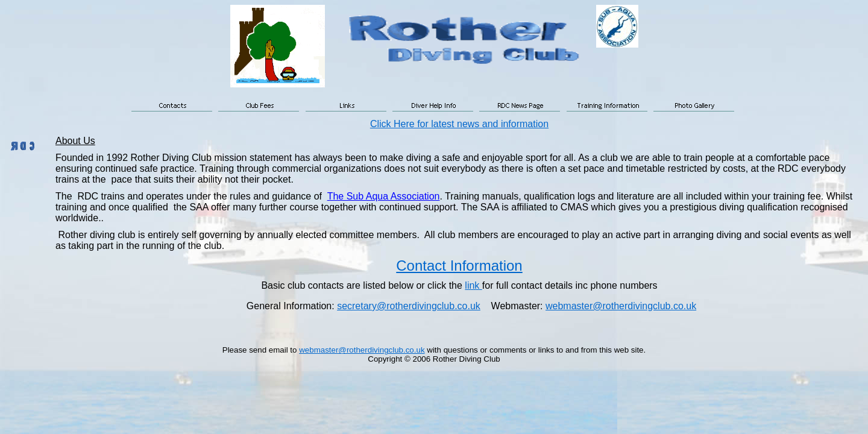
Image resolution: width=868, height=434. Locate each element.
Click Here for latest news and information (459, 124)
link (473, 285)
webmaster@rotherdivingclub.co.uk (621, 306)
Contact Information (459, 266)
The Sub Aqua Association (384, 196)
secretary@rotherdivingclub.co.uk (409, 306)
